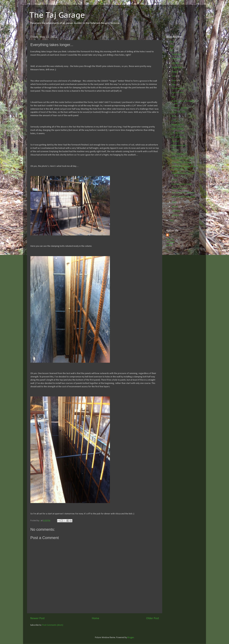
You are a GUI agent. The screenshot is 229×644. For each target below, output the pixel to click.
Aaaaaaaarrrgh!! (179, 146)
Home (95, 618)
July (174, 76)
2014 (172, 42)
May (174, 85)
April (174, 202)
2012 (172, 51)
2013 (172, 46)
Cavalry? (175, 141)
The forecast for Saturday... (184, 193)
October (176, 63)
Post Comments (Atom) (53, 625)
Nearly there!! (178, 125)
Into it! (174, 180)
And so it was (178, 93)
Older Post (153, 618)
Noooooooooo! (179, 154)
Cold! (174, 121)
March (175, 207)
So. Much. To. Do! (179, 108)
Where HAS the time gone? (183, 197)
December (177, 54)
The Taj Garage (57, 15)
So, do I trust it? (178, 112)
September (177, 67)
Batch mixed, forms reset (183, 158)
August (175, 72)
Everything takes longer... (182, 184)
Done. (174, 116)
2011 (172, 221)
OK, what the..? (178, 137)
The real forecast (179, 189)
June (174, 81)
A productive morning (181, 162)
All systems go (178, 88)
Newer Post (37, 618)
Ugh (173, 97)
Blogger (131, 638)
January (176, 215)
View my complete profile (170, 242)
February (176, 211)
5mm (174, 150)
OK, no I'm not (178, 133)
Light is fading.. (178, 129)
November (177, 59)
